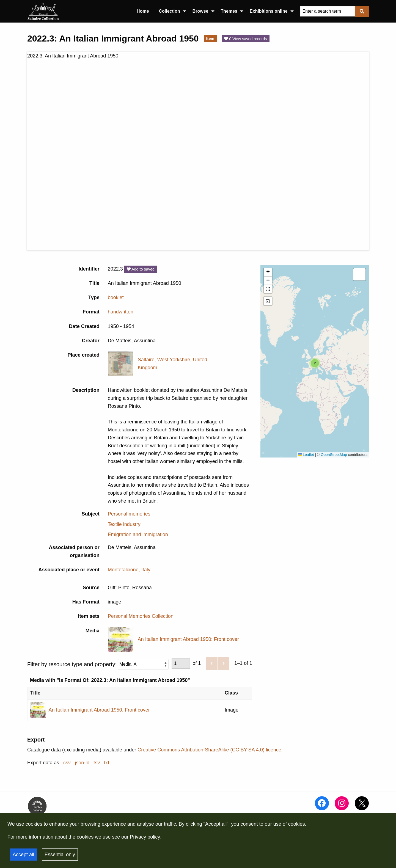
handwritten (121, 312)
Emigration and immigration (138, 534)
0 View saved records (245, 39)
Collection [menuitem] (170, 11)
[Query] (328, 11)
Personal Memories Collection (141, 616)
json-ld (82, 763)
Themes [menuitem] (229, 11)
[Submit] (362, 11)
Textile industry (124, 524)
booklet (116, 297)
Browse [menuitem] (200, 11)
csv (67, 763)
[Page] (181, 663)
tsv (97, 763)
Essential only (60, 855)
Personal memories (129, 514)
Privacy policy (145, 837)
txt (107, 763)
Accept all (23, 855)
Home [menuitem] (143, 11)
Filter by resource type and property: (98, 664)
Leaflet (306, 455)
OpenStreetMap (334, 455)
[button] (315, 363)
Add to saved (141, 269)
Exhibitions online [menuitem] (269, 11)
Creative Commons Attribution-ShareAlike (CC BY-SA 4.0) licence (209, 750)
